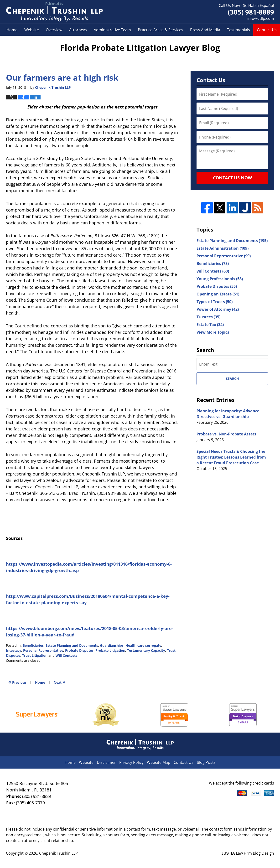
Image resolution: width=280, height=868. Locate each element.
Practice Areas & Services (161, 30)
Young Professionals (220, 279)
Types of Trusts (215, 302)
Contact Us (267, 30)
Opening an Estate (218, 294)
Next (60, 682)
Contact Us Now (232, 178)
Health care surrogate (143, 645)
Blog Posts (206, 762)
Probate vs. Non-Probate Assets (226, 434)
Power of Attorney (218, 309)
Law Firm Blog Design (248, 853)
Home (12, 30)
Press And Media (205, 30)
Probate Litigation (110, 650)
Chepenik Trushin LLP (58, 853)
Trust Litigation (35, 655)
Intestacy (14, 650)
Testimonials (239, 30)
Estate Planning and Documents (72, 645)
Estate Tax (210, 325)
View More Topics (213, 332)
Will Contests (66, 655)
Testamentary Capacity (146, 650)
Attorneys (78, 30)
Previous (17, 682)
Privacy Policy (131, 762)
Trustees (208, 317)
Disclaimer (106, 762)
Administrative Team (112, 30)
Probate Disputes (79, 650)
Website (32, 30)
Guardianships (112, 645)
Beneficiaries (33, 645)
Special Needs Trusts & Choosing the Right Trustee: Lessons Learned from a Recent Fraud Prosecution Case (231, 457)
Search (232, 379)
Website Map (159, 762)
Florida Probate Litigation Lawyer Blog (54, 12)
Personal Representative (43, 650)
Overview (54, 30)
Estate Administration (223, 248)
